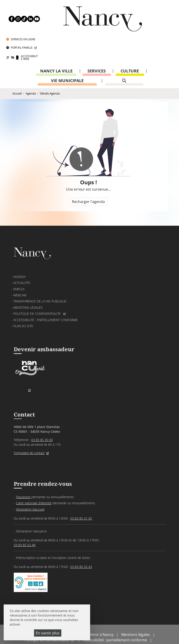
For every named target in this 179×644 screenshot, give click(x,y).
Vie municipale (67, 52)
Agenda (31, 66)
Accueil (17, 66)
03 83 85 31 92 (81, 498)
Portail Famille (154, 18)
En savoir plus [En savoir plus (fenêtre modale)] (48, 633)
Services (97, 43)
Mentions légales (28, 285)
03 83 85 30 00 (42, 419)
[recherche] (124, 52)
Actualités (22, 260)
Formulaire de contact (29, 432)
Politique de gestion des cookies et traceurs (100, 628)
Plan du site (23, 303)
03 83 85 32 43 (81, 546)
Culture (130, 43)
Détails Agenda (50, 66)
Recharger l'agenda (88, 175)
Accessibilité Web (156, 29)
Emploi (19, 266)
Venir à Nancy (102, 617)
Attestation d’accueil (30, 489)
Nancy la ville (56, 43)
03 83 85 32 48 (25, 525)
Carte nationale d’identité (34, 483)
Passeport (24, 476)
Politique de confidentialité (37, 291)
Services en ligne (155, 8)
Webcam (20, 272)
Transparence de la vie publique (40, 278)
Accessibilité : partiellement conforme (46, 297)
